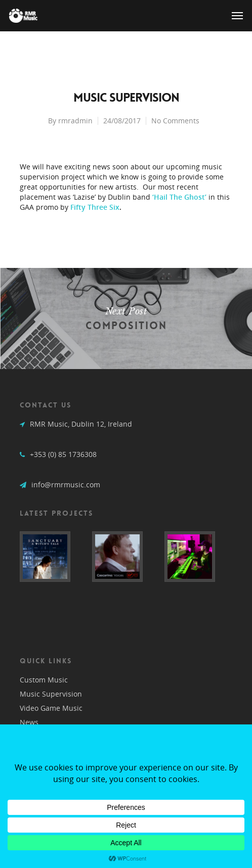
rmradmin (75, 121)
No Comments (175, 121)
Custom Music (44, 680)
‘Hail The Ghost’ (179, 197)
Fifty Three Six (95, 207)
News (29, 722)
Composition (126, 318)
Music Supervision (51, 694)
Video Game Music (51, 708)
